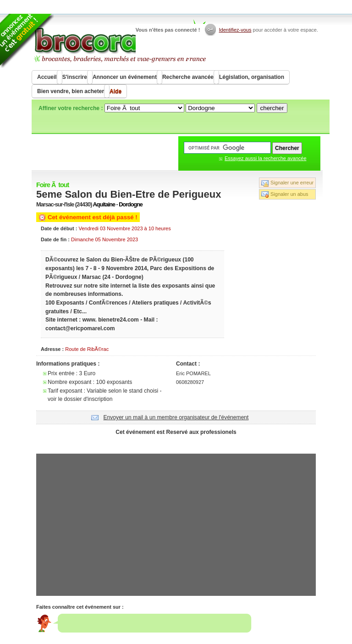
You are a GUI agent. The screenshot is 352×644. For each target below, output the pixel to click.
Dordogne (131, 205)
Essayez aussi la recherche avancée (266, 158)
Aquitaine (104, 205)
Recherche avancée (188, 77)
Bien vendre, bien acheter (71, 91)
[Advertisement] (176, 443)
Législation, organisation (252, 77)
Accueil (47, 77)
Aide (115, 91)
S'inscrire (75, 77)
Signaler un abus (289, 194)
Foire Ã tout (52, 185)
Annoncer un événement (125, 77)
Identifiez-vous (235, 30)
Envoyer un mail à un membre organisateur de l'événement (176, 417)
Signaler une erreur (292, 183)
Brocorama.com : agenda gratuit (119, 41)
